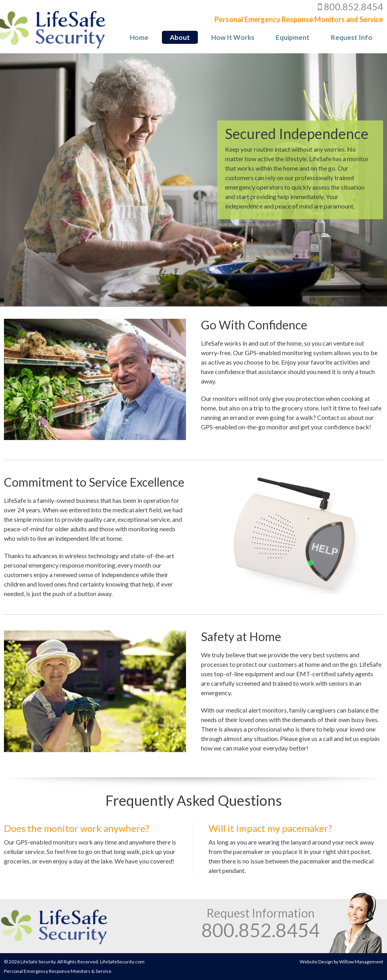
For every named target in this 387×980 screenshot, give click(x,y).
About (180, 37)
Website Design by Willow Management (341, 962)
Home (139, 37)
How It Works (233, 37)
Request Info (352, 37)
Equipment (293, 37)
